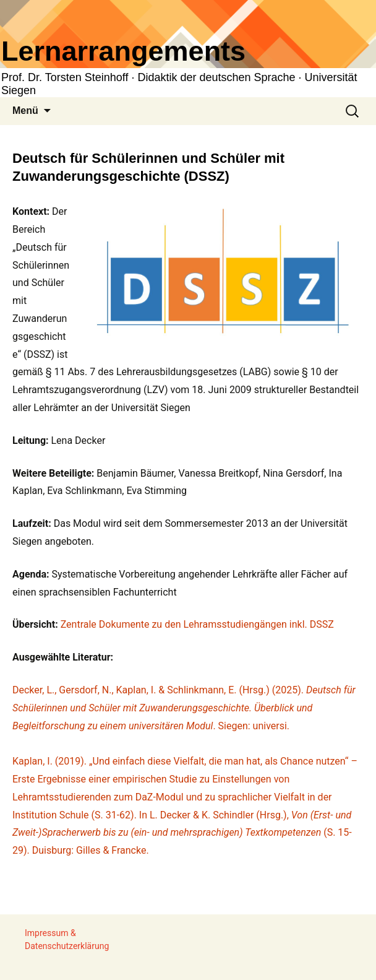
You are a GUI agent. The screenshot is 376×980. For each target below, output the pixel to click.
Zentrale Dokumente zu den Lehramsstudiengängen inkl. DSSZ (197, 624)
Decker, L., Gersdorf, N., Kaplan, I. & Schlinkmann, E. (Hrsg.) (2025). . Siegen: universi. (184, 708)
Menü (25, 111)
